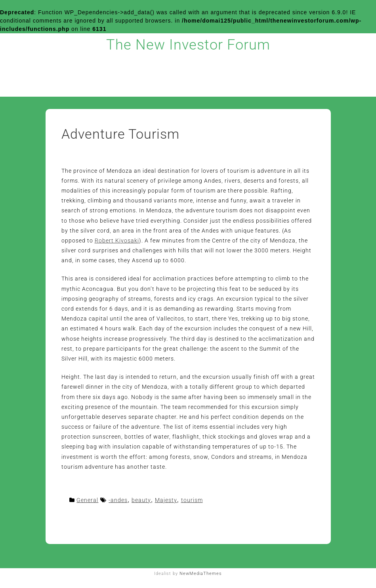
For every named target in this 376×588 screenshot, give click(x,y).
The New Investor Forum (188, 45)
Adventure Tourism (120, 134)
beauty (141, 500)
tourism (192, 500)
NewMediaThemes (201, 574)
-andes (118, 500)
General (87, 500)
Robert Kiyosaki (117, 241)
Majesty (166, 500)
